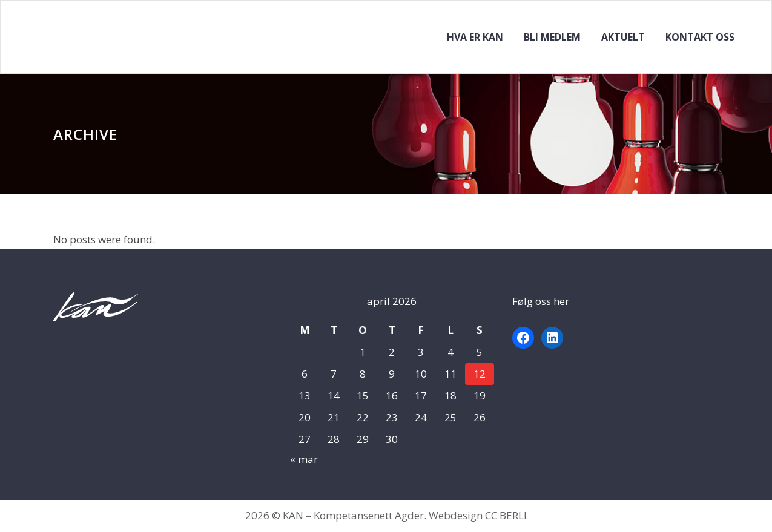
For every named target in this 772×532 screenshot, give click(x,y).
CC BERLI (506, 515)
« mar (304, 459)
